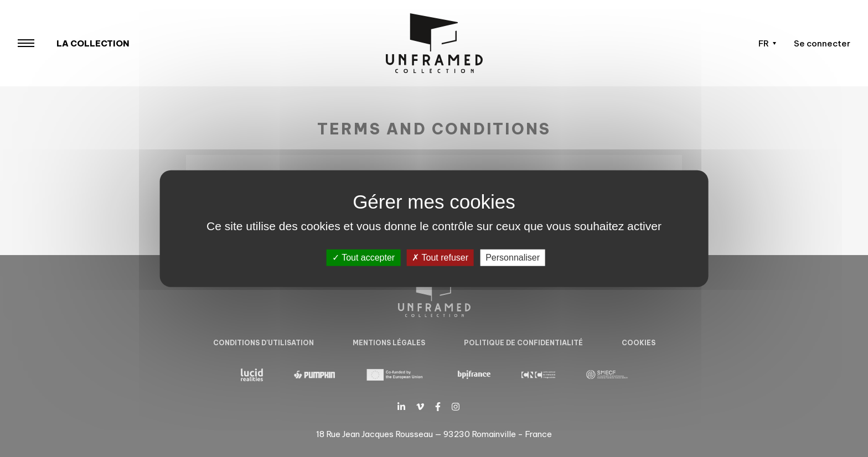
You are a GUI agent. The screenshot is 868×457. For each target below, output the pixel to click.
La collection (93, 43)
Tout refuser (440, 258)
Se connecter (822, 43)
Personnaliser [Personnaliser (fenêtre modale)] (513, 258)
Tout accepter (363, 258)
